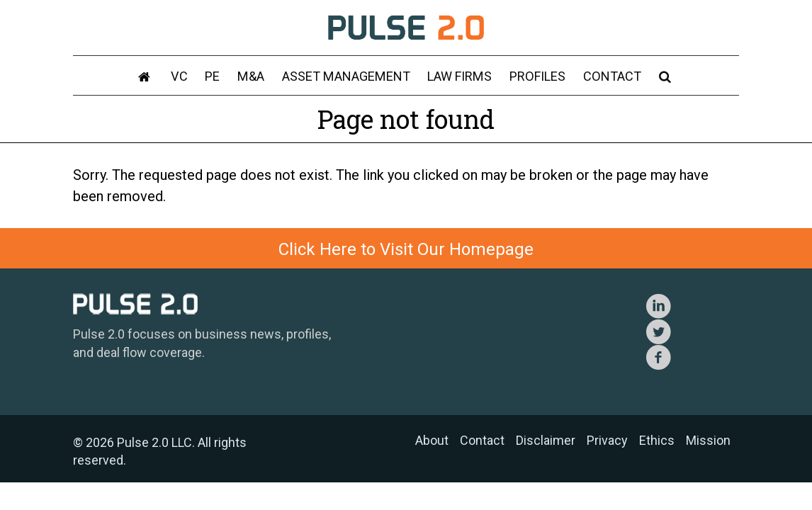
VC (183, 77)
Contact (609, 77)
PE (216, 77)
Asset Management (347, 77)
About (432, 440)
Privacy (607, 440)
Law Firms (459, 77)
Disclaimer (546, 440)
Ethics (657, 440)
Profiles (536, 77)
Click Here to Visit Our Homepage (406, 249)
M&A (253, 77)
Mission (708, 440)
